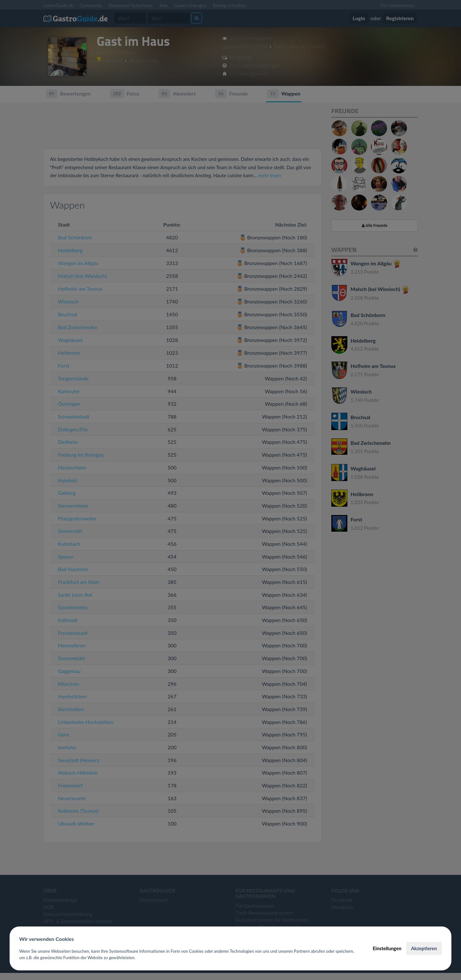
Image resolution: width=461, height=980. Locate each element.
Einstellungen (387, 948)
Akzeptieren (424, 948)
